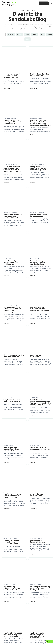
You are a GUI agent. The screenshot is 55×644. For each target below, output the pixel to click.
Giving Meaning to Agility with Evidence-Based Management (39, 140)
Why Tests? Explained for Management (38, 178)
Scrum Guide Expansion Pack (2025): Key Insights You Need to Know (40, 216)
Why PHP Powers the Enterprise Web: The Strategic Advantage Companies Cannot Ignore (40, 104)
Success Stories (5, 626)
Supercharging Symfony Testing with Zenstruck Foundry (12, 476)
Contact (30, 629)
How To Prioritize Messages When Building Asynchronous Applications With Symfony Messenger (41, 327)
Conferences (32, 604)
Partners (50, 34)
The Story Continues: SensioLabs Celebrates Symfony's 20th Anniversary (12, 253)
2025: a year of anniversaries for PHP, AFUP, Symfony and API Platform (38, 552)
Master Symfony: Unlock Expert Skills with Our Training (11, 365)
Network (31, 612)
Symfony (19, 34)
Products (4, 612)
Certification (32, 610)
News (3, 620)
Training (27, 34)
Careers (27, 39)
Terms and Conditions (6, 642)
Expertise (35, 34)
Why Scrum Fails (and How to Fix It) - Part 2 (12, 326)
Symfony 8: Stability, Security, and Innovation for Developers (13, 103)
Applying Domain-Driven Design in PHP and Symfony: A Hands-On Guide (37, 514)
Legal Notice (21, 639)
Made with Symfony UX (13, 639)
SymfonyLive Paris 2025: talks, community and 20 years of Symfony (13, 513)
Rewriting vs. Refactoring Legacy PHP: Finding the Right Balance (40, 476)
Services (4, 604)
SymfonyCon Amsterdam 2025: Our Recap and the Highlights (13, 179)
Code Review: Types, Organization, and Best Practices (11, 216)
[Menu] (51, 3)
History (30, 620)
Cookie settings (5, 639)
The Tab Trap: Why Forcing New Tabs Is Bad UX (14, 290)
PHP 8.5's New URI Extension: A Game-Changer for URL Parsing (40, 253)
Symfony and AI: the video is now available (12, 551)
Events (42, 34)
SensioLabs (11, 34)
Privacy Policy (27, 639)
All (4, 34)
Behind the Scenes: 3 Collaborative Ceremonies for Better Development (14, 66)
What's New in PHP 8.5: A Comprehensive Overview (40, 364)
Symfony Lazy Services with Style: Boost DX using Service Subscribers (13, 402)
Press (30, 623)
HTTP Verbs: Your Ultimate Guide (37, 401)
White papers (5, 623)
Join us (30, 626)
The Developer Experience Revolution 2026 (40, 65)
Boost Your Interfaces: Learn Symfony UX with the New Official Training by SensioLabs (12, 141)
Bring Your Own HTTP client (36, 290)
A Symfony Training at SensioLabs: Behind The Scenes (11, 439)
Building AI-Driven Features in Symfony (38, 438)
